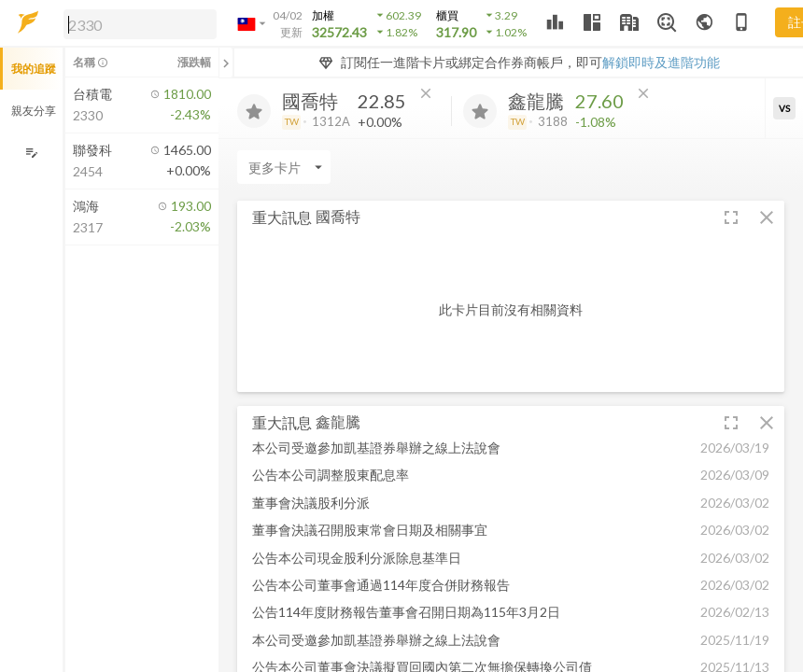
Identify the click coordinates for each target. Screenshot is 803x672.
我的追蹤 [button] (34, 69)
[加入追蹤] (254, 111)
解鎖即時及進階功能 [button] (661, 62)
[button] (136, 23)
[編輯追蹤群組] (31, 153)
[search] (140, 24)
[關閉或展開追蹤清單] (226, 63)
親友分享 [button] (34, 111)
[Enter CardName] (284, 167)
